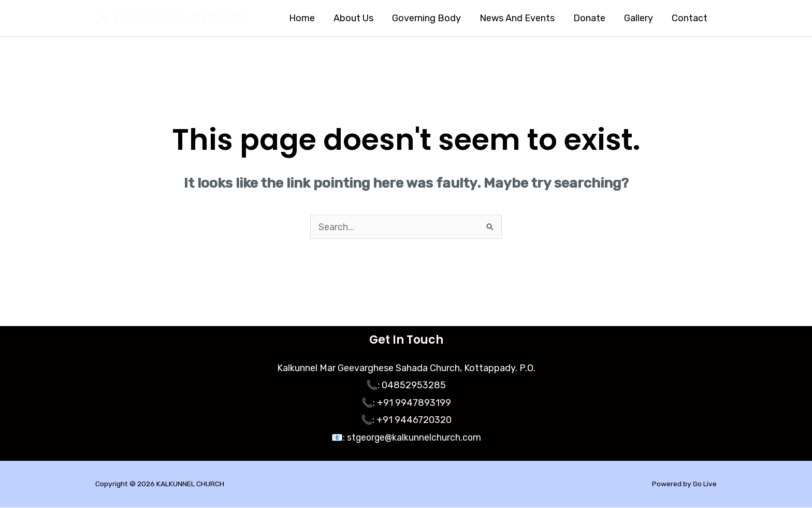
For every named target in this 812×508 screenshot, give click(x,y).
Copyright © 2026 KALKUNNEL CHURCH (161, 484)
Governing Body (426, 18)
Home (302, 18)
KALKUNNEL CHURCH (180, 18)
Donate (589, 18)
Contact (690, 18)
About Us (353, 18)
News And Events (517, 18)
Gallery (639, 18)
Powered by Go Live (684, 484)
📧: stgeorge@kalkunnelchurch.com (406, 438)
